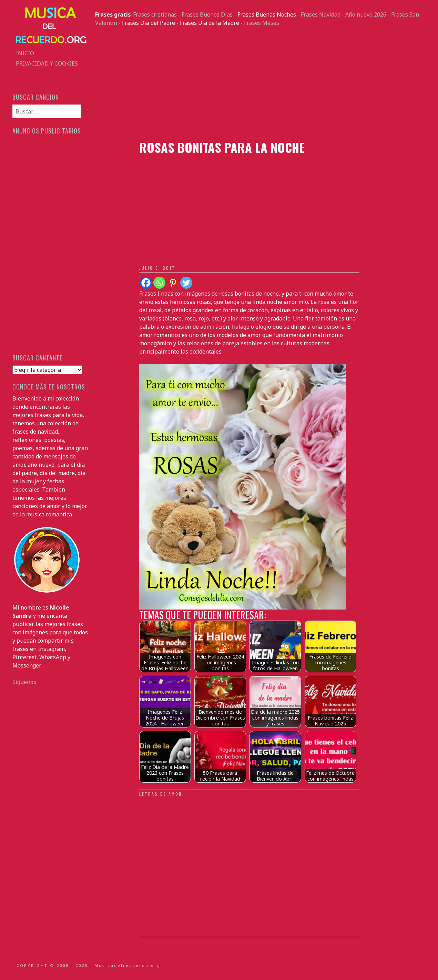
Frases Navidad (321, 14)
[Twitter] (186, 283)
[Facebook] (146, 283)
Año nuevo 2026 (366, 14)
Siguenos (24, 682)
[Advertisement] (261, 83)
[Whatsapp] (159, 283)
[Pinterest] (173, 283)
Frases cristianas (155, 14)
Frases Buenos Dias (207, 14)
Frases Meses (262, 23)
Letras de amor (161, 794)
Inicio (25, 53)
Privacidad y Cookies (47, 63)
